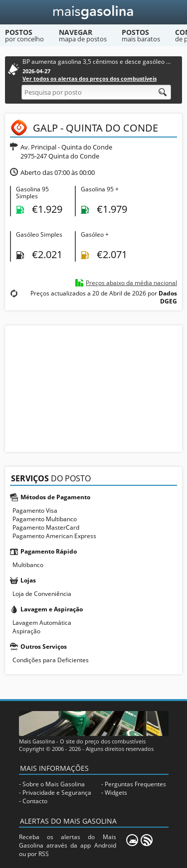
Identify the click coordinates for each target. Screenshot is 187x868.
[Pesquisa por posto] (96, 92)
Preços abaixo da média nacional (131, 283)
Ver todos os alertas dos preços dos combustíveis (90, 78)
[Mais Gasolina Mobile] (132, 840)
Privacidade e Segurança (57, 793)
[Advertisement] (94, 388)
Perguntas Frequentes (135, 784)
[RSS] (147, 840)
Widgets (116, 793)
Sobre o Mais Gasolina (54, 784)
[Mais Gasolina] (93, 12)
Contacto (35, 801)
